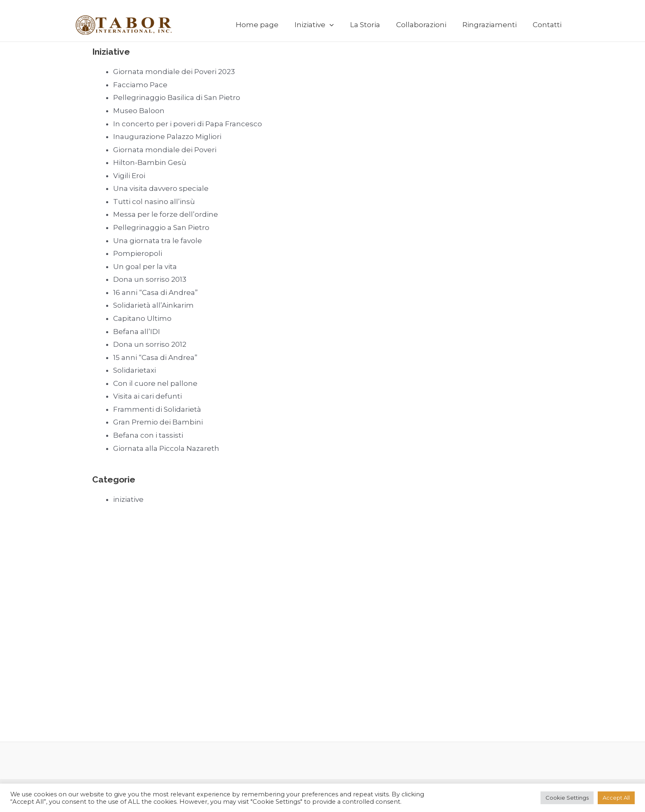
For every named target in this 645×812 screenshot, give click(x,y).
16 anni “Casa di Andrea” (155, 292)
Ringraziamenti (492, 25)
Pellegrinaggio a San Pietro (161, 227)
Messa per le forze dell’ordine (166, 214)
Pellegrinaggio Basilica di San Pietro (177, 97)
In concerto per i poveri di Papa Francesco (188, 124)
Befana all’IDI (137, 332)
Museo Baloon (139, 111)
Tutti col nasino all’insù (154, 202)
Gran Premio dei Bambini (158, 422)
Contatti (548, 25)
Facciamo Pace (140, 85)
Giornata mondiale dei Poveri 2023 (174, 72)
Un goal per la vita (145, 267)
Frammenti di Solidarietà (157, 409)
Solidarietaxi (135, 370)
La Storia (372, 25)
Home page (269, 25)
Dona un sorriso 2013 (150, 279)
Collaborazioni (426, 25)
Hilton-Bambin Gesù (150, 162)
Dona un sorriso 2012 (150, 344)
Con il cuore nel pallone (155, 383)
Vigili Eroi (129, 176)
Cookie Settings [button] (567, 798)
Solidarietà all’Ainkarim (153, 305)
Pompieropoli (138, 253)
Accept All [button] (616, 798)
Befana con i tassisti (148, 435)
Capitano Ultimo (142, 318)
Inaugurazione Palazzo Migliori (167, 137)
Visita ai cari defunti (147, 396)
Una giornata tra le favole (158, 241)
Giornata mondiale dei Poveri (165, 150)
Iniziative (324, 25)
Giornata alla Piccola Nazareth (166, 448)
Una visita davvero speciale (161, 188)
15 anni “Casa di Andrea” (155, 357)
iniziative (128, 499)
